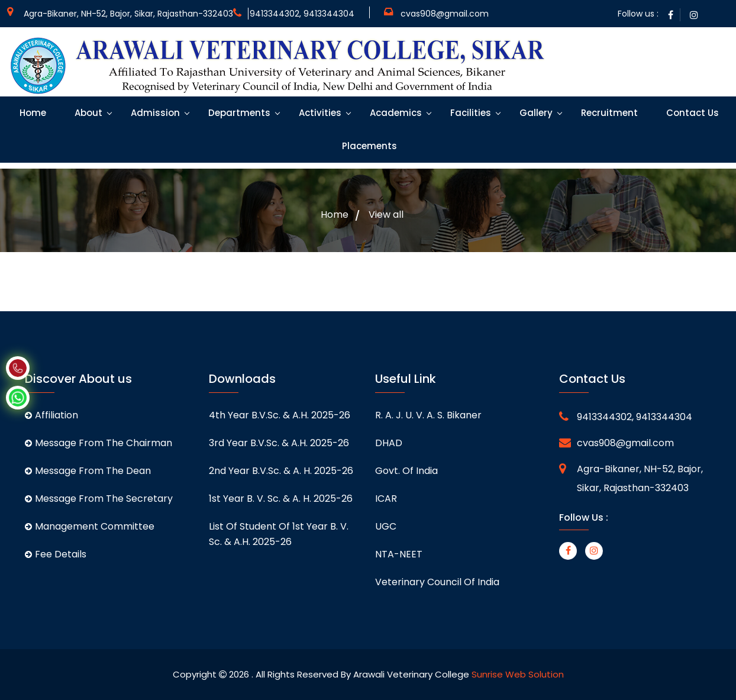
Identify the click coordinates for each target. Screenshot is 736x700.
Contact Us (691, 113)
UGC (386, 526)
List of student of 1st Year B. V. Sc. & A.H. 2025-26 (279, 534)
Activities (319, 113)
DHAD (389, 443)
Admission (154, 113)
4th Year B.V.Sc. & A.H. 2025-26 (280, 415)
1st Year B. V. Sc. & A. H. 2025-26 (281, 499)
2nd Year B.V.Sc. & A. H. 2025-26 (281, 471)
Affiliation (51, 415)
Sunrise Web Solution (518, 674)
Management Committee (90, 526)
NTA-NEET (399, 554)
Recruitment (608, 113)
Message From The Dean (88, 471)
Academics (395, 113)
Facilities (469, 113)
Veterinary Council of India (437, 582)
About (87, 113)
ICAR (386, 499)
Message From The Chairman (99, 443)
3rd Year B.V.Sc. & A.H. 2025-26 (279, 443)
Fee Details (56, 554)
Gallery (535, 113)
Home (32, 113)
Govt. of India (406, 471)
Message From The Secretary (99, 499)
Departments (238, 113)
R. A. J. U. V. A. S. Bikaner (428, 415)
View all (386, 215)
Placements (368, 146)
